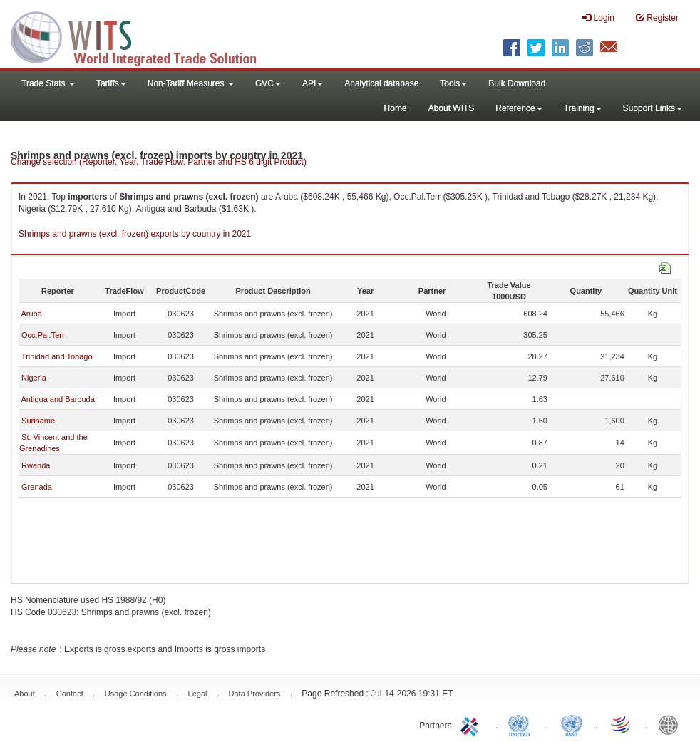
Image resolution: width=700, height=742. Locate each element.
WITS (143, 36)
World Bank (671, 724)
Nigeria (34, 378)
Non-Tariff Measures (191, 83)
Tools (453, 83)
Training (583, 108)
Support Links (653, 108)
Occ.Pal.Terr (43, 335)
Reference (519, 108)
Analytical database (381, 83)
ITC (472, 724)
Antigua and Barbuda (57, 399)
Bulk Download (517, 83)
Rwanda (36, 465)
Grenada (37, 487)
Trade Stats (48, 83)
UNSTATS (572, 724)
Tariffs (111, 83)
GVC (268, 83)
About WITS (452, 108)
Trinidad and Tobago (57, 356)
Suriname (38, 421)
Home (396, 108)
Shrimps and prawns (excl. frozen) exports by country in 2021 (135, 234)
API (313, 83)
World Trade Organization (622, 724)
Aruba (31, 314)
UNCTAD (522, 724)
